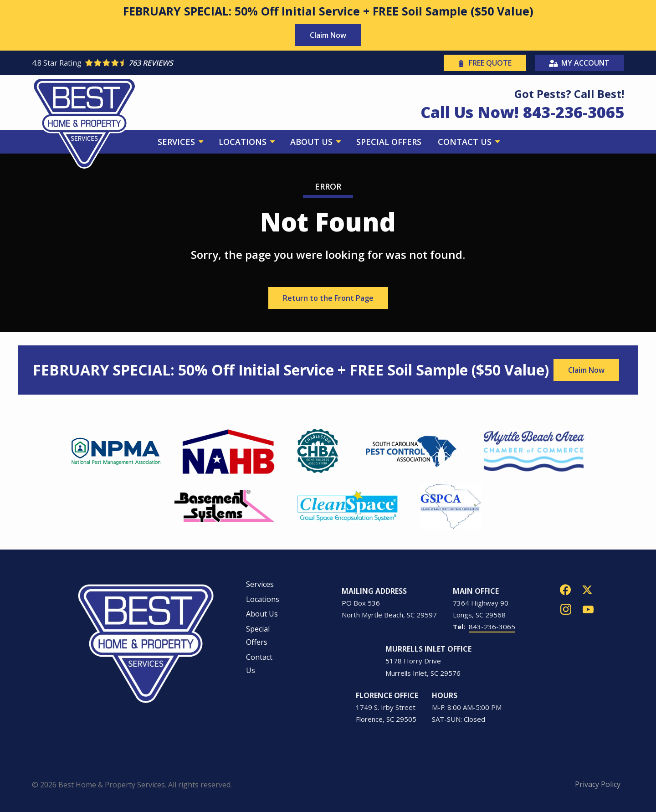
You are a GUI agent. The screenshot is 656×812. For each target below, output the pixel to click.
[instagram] (566, 609)
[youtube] (588, 609)
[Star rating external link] (180, 63)
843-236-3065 (492, 627)
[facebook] (565, 589)
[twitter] (587, 589)
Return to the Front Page (328, 298)
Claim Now (328, 35)
